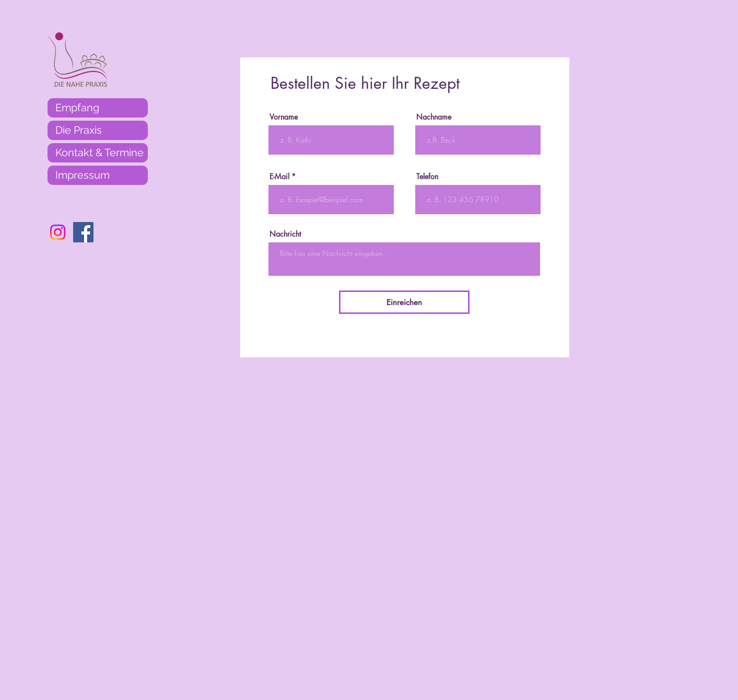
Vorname (284, 117)
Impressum (83, 175)
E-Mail (279, 177)
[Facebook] (83, 232)
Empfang (77, 108)
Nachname (434, 117)
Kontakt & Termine (99, 153)
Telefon (427, 177)
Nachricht (285, 234)
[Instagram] (58, 232)
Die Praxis (79, 130)
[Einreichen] (404, 302)
